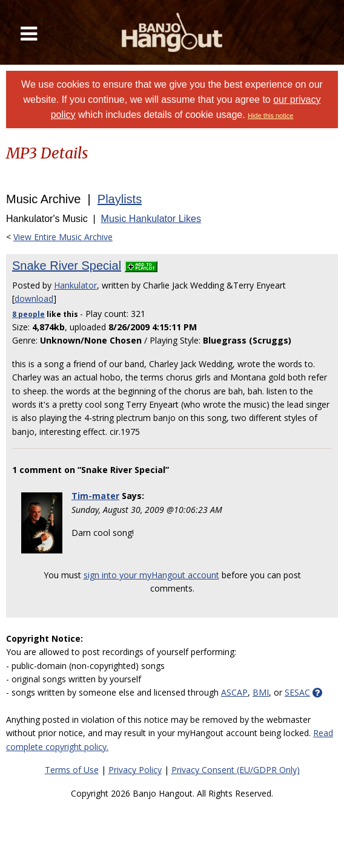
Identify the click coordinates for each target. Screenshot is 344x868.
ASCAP (234, 692)
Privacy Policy (135, 770)
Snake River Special (67, 266)
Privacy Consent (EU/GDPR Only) (236, 770)
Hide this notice (270, 116)
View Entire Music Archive (63, 237)
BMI (261, 692)
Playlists (120, 199)
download (34, 299)
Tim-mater (95, 496)
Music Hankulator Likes (151, 219)
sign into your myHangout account (151, 575)
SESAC (297, 692)
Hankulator (75, 285)
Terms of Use (72, 770)
